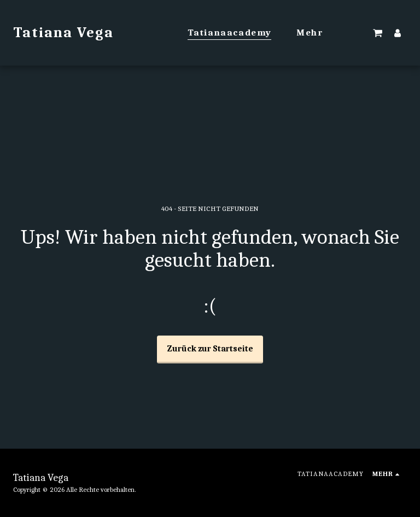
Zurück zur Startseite (210, 349)
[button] (378, 33)
